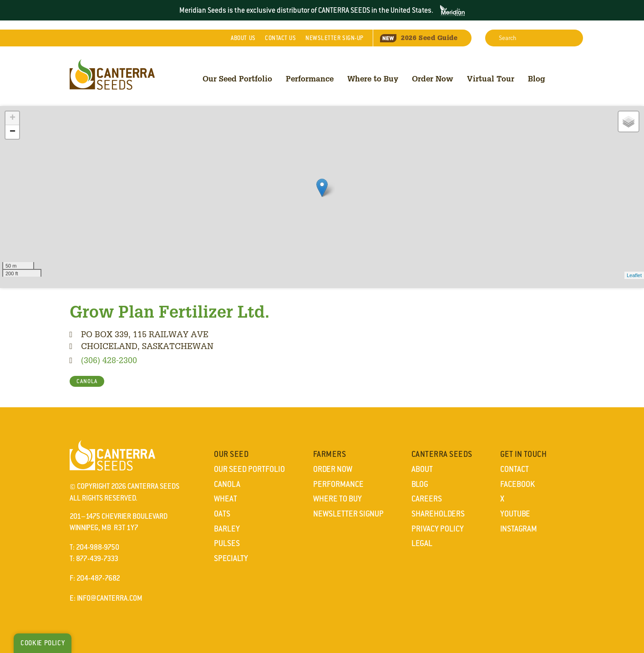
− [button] (13, 132)
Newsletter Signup (348, 514)
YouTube (515, 514)
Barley (227, 529)
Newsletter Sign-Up (335, 38)
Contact (280, 38)
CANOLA (87, 381)
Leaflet (634, 275)
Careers (427, 499)
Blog (537, 78)
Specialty (231, 558)
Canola (227, 484)
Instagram (519, 529)
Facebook (517, 484)
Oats (222, 514)
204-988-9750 (98, 547)
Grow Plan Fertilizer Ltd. (170, 311)
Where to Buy (373, 78)
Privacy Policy (438, 529)
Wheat (226, 499)
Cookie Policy (43, 643)
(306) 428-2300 (109, 360)
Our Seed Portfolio (237, 78)
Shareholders (438, 514)
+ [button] (13, 118)
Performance (310, 78)
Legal (422, 543)
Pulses (227, 543)
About (243, 38)
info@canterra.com (110, 598)
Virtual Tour (491, 78)
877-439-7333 (97, 559)
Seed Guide (419, 38)
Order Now (433, 78)
